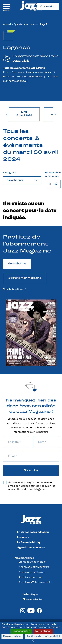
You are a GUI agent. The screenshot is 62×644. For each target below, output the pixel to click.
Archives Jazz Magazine (34, 567)
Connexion (48, 6)
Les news (23, 537)
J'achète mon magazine (25, 278)
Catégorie (10, 173)
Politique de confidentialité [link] (43, 637)
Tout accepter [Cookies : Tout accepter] (21, 631)
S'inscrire (31, 471)
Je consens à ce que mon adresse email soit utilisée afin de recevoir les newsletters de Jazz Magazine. (29, 486)
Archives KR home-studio (35, 583)
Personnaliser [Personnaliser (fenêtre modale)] (12, 637)
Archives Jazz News (32, 572)
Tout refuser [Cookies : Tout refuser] (43, 631)
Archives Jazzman (31, 577)
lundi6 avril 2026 (24, 114)
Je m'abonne (17, 264)
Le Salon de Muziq (29, 543)
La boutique (30, 594)
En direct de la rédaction (33, 532)
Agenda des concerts (26, 25)
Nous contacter (33, 599)
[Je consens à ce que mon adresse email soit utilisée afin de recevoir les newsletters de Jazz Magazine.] (5, 482)
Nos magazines (24, 558)
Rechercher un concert (53, 175)
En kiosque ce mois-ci (32, 562)
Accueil (7, 25)
